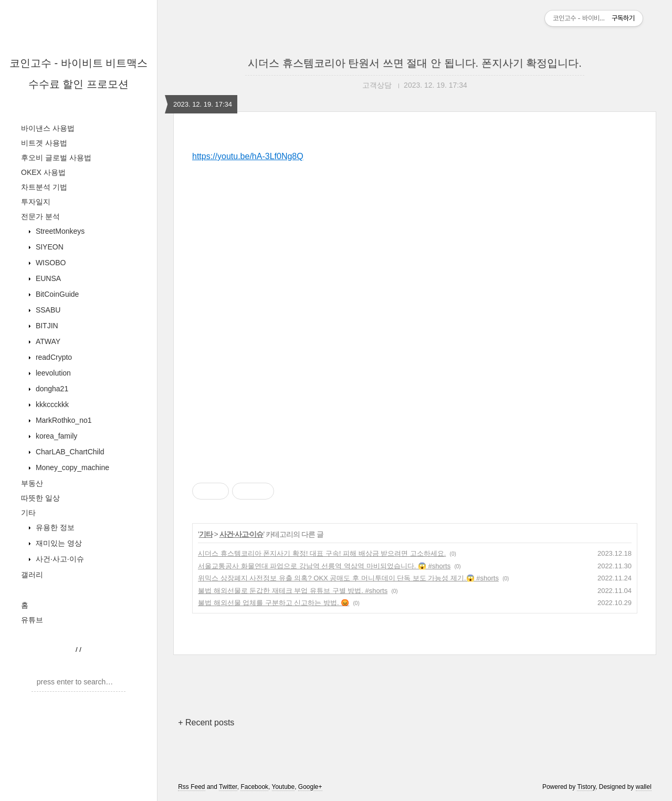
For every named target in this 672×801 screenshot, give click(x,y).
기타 (28, 513)
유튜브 (32, 620)
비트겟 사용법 (44, 143)
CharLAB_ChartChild (69, 452)
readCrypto (53, 357)
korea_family (55, 436)
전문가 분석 (40, 216)
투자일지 (36, 202)
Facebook (254, 787)
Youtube (283, 787)
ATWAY (47, 341)
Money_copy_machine (71, 467)
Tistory (586, 787)
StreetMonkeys (59, 231)
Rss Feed (191, 787)
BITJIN (46, 326)
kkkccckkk (51, 404)
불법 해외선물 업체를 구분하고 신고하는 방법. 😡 (274, 603)
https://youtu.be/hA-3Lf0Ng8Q (248, 156)
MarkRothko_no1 (63, 420)
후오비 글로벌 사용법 (56, 158)
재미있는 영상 (58, 543)
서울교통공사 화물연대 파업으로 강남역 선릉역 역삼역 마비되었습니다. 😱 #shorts (324, 566)
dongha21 (51, 389)
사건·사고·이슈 (59, 559)
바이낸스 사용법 (48, 128)
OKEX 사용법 (43, 172)
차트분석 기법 (44, 187)
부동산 (32, 483)
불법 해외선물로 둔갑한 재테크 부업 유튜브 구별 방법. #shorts (293, 591)
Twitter (228, 787)
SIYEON (49, 247)
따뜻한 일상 (40, 498)
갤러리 (32, 575)
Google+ (310, 787)
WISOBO (50, 263)
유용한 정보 (54, 527)
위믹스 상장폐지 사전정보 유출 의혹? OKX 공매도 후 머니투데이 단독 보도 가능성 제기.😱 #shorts (348, 578)
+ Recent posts (206, 722)
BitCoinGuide (56, 294)
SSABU (47, 310)
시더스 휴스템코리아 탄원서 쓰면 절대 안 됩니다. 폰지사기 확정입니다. (415, 63)
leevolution (52, 373)
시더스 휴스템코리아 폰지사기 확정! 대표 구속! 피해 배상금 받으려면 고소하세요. (322, 553)
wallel (644, 787)
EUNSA (47, 278)
